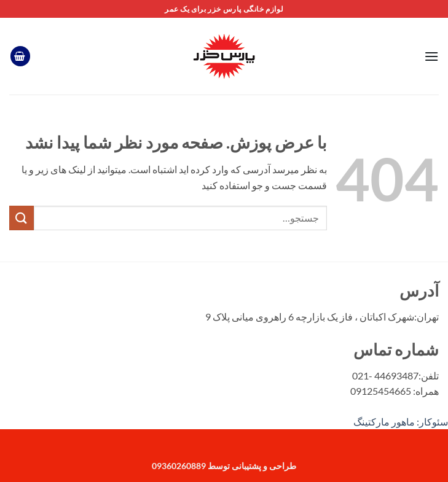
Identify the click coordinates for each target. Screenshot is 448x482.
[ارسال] (22, 218)
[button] (431, 56)
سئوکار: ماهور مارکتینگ (401, 422)
